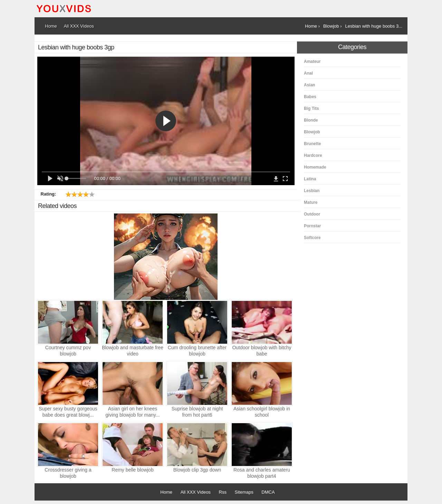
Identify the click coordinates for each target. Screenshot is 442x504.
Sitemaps (244, 492)
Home (166, 492)
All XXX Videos (196, 492)
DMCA (268, 492)
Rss (223, 492)
